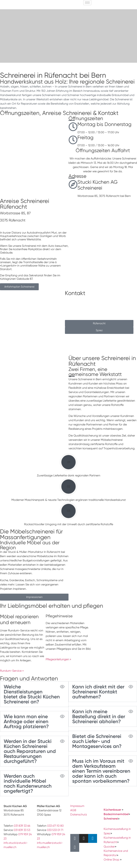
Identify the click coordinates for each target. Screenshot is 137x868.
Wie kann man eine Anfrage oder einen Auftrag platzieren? (26, 721)
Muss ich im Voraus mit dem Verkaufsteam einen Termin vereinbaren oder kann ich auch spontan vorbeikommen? (101, 771)
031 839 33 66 (22, 826)
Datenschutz (79, 814)
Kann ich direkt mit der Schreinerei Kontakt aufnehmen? (98, 692)
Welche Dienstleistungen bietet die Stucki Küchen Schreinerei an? (32, 694)
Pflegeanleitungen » (58, 659)
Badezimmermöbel (116, 814)
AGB (73, 810)
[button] (4, 116)
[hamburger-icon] (87, 3)
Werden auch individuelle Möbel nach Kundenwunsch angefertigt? (28, 783)
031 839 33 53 (22, 830)
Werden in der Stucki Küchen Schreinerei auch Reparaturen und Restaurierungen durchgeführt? (30, 751)
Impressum (77, 806)
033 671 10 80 (55, 826)
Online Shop (111, 860)
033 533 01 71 (55, 830)
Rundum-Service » (12, 671)
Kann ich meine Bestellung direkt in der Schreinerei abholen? (99, 716)
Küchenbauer (113, 810)
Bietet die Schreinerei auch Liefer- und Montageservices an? (97, 741)
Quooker (109, 847)
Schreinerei (111, 818)
